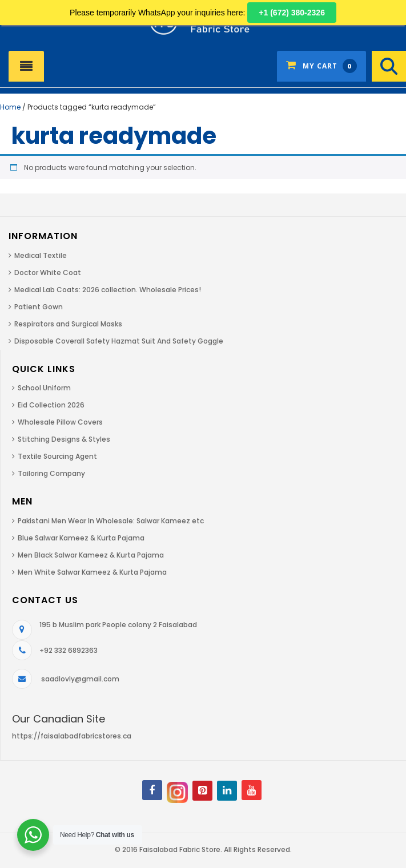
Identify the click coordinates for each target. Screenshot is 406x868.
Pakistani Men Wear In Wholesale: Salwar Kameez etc (111, 521)
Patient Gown (39, 307)
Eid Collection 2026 (51, 405)
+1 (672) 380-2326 (292, 13)
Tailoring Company (51, 473)
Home (10, 107)
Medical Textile (41, 255)
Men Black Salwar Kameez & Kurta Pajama (91, 555)
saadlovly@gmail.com (80, 679)
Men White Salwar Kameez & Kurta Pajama (92, 572)
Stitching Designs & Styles (64, 439)
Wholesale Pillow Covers (60, 422)
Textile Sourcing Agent (57, 456)
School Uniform (44, 388)
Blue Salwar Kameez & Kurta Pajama (81, 538)
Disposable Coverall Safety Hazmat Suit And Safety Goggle (119, 341)
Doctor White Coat (48, 272)
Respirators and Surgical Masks (68, 324)
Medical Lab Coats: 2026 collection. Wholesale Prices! (108, 290)
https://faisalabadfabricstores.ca (72, 736)
